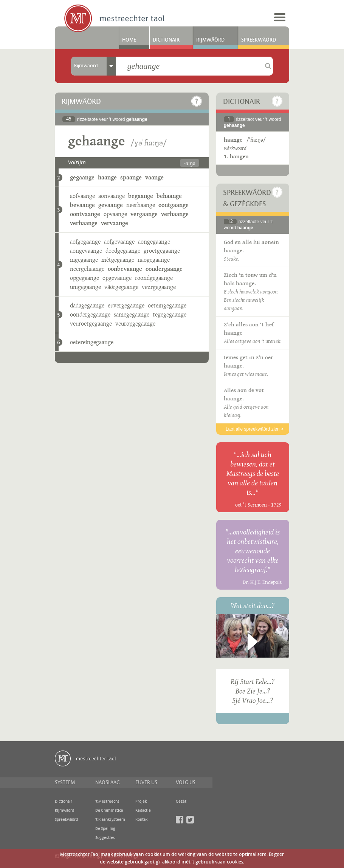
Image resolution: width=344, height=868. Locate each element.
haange (107, 177)
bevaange (82, 205)
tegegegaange (170, 314)
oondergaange (164, 269)
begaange (141, 196)
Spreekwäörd (259, 40)
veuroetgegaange (91, 324)
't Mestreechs (107, 802)
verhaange (175, 214)
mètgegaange (118, 260)
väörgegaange (121, 287)
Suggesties (105, 838)
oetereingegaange (92, 342)
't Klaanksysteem (110, 820)
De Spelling (105, 829)
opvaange (115, 214)
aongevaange (86, 251)
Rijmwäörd (210, 40)
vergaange (144, 214)
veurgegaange (159, 287)
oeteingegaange (167, 305)
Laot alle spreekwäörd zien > (255, 429)
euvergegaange (126, 305)
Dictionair (166, 40)
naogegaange (154, 260)
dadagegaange (87, 305)
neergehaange (87, 269)
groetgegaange (162, 251)
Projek (141, 802)
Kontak (141, 820)
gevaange (111, 205)
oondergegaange (90, 314)
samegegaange (132, 314)
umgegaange (85, 287)
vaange (154, 177)
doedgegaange (123, 251)
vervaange (115, 223)
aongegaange (154, 242)
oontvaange (85, 214)
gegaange (82, 177)
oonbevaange (125, 269)
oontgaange (174, 205)
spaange (131, 177)
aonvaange (112, 196)
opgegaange (84, 278)
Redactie (143, 811)
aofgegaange (85, 242)
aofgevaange (119, 242)
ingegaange (84, 260)
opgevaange (117, 278)
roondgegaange (154, 278)
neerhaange (141, 205)
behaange (169, 196)
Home (129, 40)
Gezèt (181, 802)
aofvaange (82, 196)
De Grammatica (109, 811)
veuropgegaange (135, 324)
